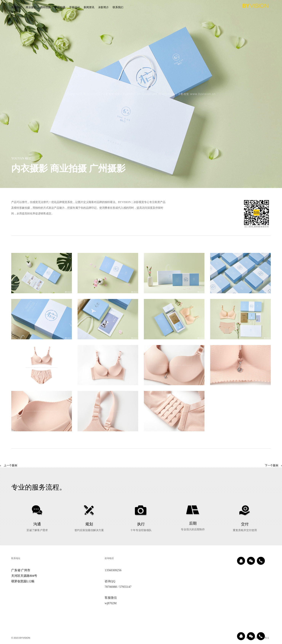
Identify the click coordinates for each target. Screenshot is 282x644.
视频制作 (17, 8)
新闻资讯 (89, 8)
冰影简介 (103, 8)
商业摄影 (31, 8)
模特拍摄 (46, 8)
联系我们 (118, 8)
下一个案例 (272, 466)
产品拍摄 (60, 8)
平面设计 (75, 8)
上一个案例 (9, 466)
